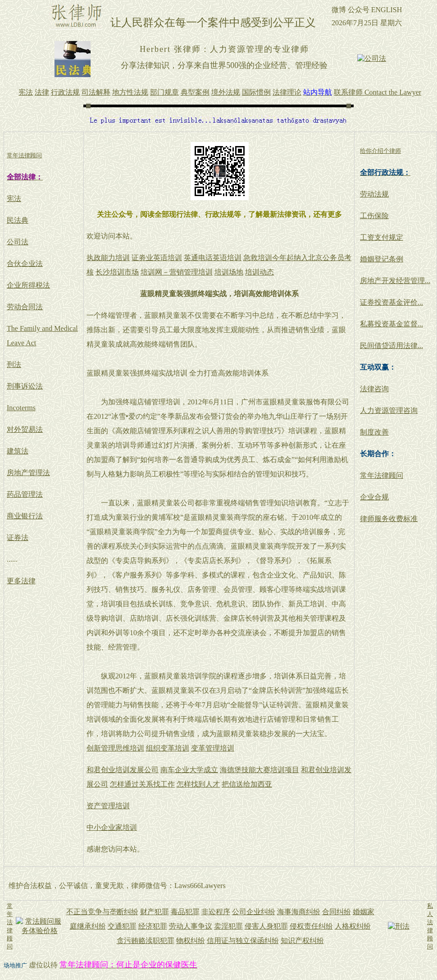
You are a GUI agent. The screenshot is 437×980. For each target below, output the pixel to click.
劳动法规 (374, 194)
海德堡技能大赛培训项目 (259, 770)
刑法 (14, 364)
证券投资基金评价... (391, 302)
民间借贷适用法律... (391, 346)
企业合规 (374, 497)
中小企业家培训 (112, 827)
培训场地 (229, 272)
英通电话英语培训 (213, 258)
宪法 (14, 199)
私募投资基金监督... (391, 324)
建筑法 (18, 451)
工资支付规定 (382, 237)
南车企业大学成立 (189, 770)
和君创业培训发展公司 (123, 770)
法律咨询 (374, 389)
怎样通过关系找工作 (142, 784)
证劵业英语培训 (157, 258)
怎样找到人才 (198, 784)
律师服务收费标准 (389, 519)
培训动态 (259, 272)
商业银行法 (25, 516)
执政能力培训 (108, 258)
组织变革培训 (168, 748)
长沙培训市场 (117, 272)
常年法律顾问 (382, 475)
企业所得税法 (28, 285)
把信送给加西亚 (247, 784)
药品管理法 (25, 494)
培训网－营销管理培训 (177, 272)
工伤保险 (374, 216)
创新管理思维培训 (115, 748)
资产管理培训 (108, 806)
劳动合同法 (25, 307)
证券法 (18, 538)
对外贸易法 (25, 429)
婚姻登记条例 (382, 259)
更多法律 (21, 581)
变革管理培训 (213, 748)
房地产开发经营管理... (395, 281)
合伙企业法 (25, 263)
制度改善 (374, 432)
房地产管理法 (28, 473)
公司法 (18, 242)
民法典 (18, 220)
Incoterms (21, 408)
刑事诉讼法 (25, 386)
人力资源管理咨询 (389, 410)
